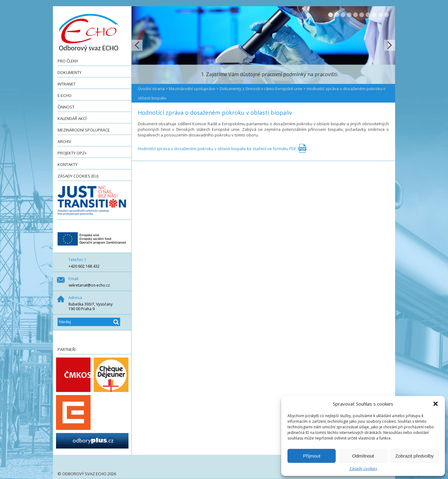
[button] (436, 404)
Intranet (67, 84)
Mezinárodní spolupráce (84, 130)
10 (387, 15)
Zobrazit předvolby (415, 456)
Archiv (64, 141)
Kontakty (68, 164)
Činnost (66, 107)
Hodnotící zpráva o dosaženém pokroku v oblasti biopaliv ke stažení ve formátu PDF (217, 149)
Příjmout (312, 456)
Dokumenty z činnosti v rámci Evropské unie (261, 89)
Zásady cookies (363, 469)
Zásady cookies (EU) (78, 176)
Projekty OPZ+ (72, 153)
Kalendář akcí (72, 118)
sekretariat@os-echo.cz (89, 285)
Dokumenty (70, 72)
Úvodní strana (151, 89)
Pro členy (68, 61)
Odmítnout (363, 456)
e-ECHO (65, 95)
